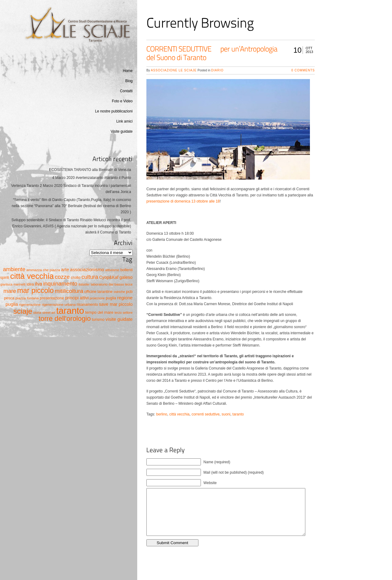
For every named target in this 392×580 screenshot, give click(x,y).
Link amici (124, 121)
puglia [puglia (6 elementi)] (111, 298)
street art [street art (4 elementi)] (49, 313)
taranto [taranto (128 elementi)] (70, 311)
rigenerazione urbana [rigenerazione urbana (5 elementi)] (59, 304)
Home (128, 71)
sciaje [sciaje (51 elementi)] (23, 311)
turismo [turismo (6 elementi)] (98, 320)
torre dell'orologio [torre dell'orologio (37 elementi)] (65, 318)
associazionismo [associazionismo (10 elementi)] (87, 269)
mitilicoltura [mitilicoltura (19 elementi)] (69, 291)
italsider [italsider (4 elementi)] (84, 284)
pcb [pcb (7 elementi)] (129, 292)
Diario (217, 70)
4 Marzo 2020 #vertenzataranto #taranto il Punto (92, 178)
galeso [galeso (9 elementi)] (126, 277)
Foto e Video (122, 101)
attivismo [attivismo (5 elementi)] (112, 270)
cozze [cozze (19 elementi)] (62, 277)
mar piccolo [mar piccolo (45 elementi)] (35, 290)
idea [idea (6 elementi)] (30, 284)
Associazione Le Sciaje (174, 70)
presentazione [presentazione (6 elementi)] (52, 298)
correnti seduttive (205, 414)
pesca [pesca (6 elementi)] (9, 298)
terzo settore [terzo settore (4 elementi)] (124, 313)
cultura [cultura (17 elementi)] (90, 277)
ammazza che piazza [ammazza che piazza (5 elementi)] (43, 270)
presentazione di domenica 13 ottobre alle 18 (183, 201)
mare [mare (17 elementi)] (10, 291)
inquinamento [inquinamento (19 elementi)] (60, 284)
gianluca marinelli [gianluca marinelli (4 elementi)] (13, 284)
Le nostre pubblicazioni (114, 111)
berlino (162, 414)
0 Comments (303, 70)
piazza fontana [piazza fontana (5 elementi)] (27, 298)
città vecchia (179, 414)
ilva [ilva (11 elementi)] (39, 284)
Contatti (126, 91)
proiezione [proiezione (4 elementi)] (97, 298)
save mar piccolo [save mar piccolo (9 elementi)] (116, 304)
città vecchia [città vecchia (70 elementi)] (32, 276)
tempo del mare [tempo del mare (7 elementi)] (99, 312)
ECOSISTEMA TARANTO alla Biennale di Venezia (90, 170)
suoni (226, 414)
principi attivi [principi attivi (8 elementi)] (77, 298)
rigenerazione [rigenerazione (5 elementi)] (30, 304)
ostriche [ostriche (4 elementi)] (119, 292)
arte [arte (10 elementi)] (65, 269)
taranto (238, 414)
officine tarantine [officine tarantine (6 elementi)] (98, 292)
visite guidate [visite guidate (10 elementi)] (119, 319)
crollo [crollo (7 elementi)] (76, 277)
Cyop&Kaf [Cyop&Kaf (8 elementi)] (109, 277)
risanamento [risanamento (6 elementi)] (87, 305)
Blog (129, 81)
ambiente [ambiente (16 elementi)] (14, 269)
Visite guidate (122, 131)
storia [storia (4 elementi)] (37, 313)
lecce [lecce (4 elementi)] (129, 284)
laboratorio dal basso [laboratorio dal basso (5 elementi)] (107, 284)
